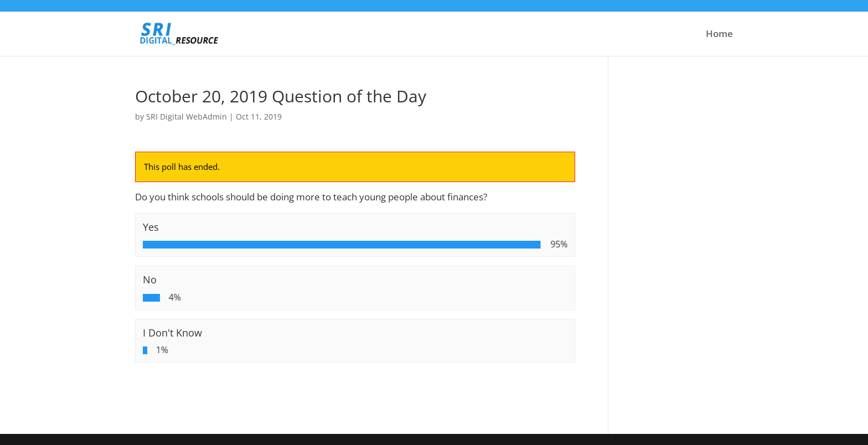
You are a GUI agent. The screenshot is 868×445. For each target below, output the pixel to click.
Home (719, 35)
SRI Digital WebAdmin (187, 117)
